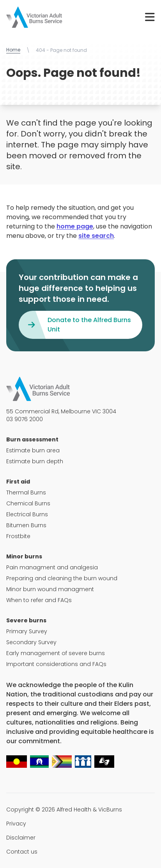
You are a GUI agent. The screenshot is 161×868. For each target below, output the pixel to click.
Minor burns (24, 556)
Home (13, 50)
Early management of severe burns (56, 653)
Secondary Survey (31, 642)
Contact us (22, 852)
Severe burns (26, 620)
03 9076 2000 (25, 419)
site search (96, 236)
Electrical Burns (27, 514)
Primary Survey (27, 631)
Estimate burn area (33, 450)
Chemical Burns (28, 503)
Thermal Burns (26, 492)
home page (75, 226)
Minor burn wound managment (50, 589)
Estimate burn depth (35, 461)
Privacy (16, 824)
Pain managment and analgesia (52, 567)
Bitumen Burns (26, 525)
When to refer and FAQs (39, 600)
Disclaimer (21, 838)
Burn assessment (32, 439)
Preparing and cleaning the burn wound (62, 578)
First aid (18, 482)
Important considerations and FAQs (56, 664)
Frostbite (18, 536)
